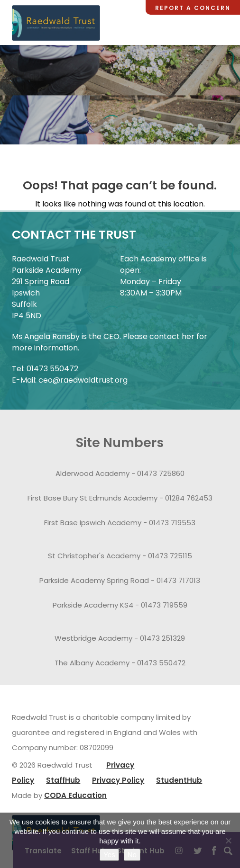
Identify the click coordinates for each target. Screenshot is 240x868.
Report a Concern (193, 8)
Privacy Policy (118, 780)
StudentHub (179, 780)
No (132, 855)
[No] (228, 841)
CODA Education (75, 795)
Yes (109, 855)
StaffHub (63, 780)
